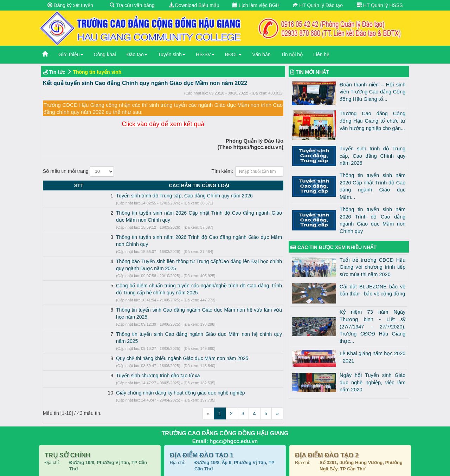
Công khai (105, 54)
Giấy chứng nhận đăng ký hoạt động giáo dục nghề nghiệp (121, 358)
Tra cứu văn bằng (132, 5)
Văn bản (261, 54)
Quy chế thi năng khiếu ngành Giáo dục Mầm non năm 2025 (123, 323)
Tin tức (57, 72)
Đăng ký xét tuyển (70, 5)
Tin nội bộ (292, 54)
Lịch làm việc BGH (256, 5)
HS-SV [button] (205, 54)
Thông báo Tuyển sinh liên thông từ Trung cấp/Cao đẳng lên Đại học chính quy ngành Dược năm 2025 (169, 247)
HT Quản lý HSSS (380, 5)
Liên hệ (321, 54)
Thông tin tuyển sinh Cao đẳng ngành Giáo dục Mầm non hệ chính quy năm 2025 (146, 306)
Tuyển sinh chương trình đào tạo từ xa (99, 340)
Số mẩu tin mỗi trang (79, 171)
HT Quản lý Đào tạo (318, 5)
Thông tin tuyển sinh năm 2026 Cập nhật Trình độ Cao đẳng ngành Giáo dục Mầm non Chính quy (163, 213)
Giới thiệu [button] (71, 54)
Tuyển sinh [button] (172, 54)
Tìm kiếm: (247, 171)
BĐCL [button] (233, 54)
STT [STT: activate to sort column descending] (49, 185)
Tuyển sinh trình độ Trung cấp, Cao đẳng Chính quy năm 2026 (125, 196)
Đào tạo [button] (137, 54)
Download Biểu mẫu (194, 5)
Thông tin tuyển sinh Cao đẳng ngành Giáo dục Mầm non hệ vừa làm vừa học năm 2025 (154, 289)
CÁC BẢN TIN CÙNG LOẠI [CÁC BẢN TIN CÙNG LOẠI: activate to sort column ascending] (169, 185)
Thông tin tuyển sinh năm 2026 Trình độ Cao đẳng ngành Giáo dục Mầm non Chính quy (153, 230)
